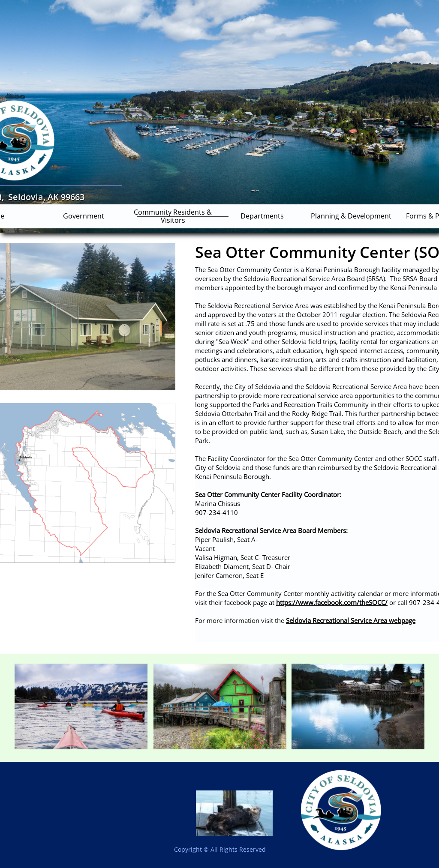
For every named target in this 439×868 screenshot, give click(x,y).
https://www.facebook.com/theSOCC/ (332, 602)
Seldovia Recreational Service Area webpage (351, 620)
